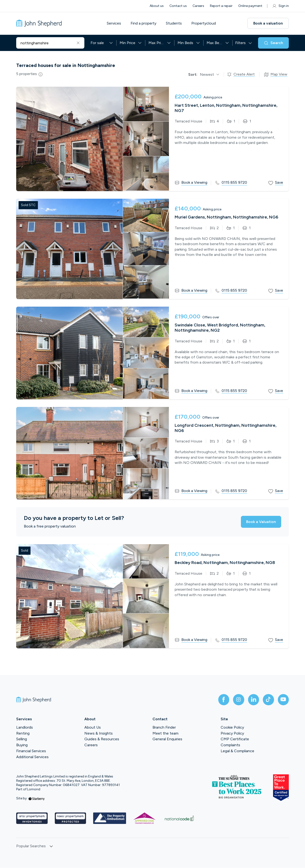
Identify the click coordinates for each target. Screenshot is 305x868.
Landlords (25, 728)
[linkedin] (253, 700)
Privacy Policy (232, 733)
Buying (22, 745)
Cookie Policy (232, 728)
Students (175, 23)
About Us (93, 728)
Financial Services (31, 751)
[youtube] (283, 700)
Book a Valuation (260, 522)
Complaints (230, 745)
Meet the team (165, 733)
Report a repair (221, 6)
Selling (22, 739)
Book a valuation (268, 23)
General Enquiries (167, 739)
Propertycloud (205, 23)
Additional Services (32, 757)
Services (115, 23)
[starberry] (36, 799)
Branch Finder (164, 728)
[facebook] (222, 700)
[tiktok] (268, 700)
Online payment (250, 6)
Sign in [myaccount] (280, 6)
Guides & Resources (102, 739)
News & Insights (99, 733)
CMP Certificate (235, 739)
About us (157, 6)
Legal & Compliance (237, 751)
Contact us (178, 6)
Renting (23, 733)
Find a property (144, 23)
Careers (198, 6)
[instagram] (237, 700)
